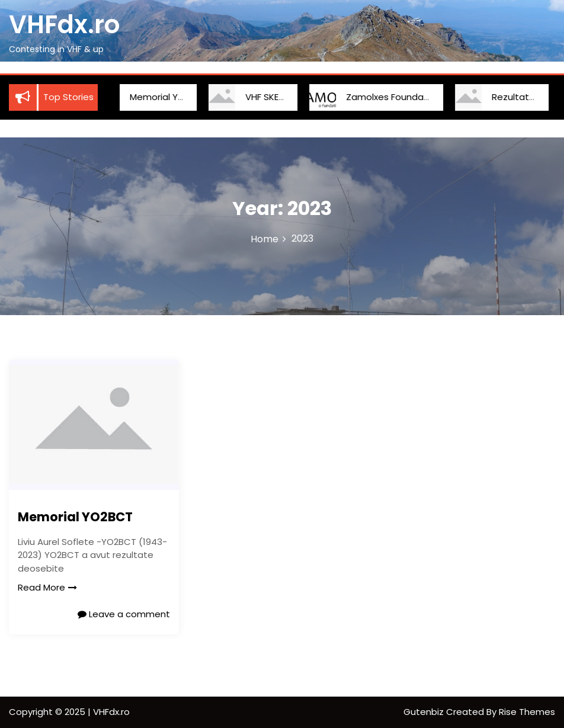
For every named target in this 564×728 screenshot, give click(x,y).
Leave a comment (124, 614)
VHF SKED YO (259, 97)
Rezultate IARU (511, 97)
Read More (47, 587)
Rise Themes (527, 712)
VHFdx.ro (64, 25)
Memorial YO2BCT (156, 97)
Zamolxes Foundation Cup (391, 97)
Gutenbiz (425, 712)
